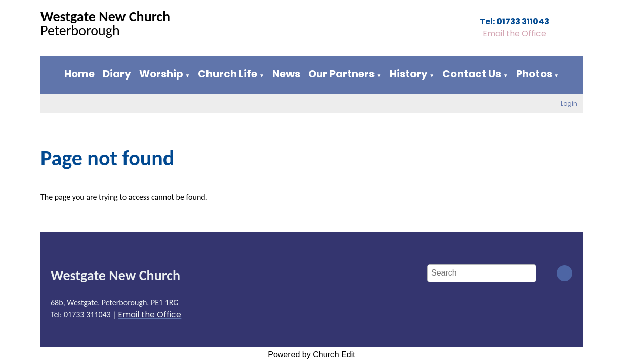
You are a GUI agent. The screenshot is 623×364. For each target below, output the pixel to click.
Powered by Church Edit (311, 355)
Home (79, 74)
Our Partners (341, 74)
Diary (117, 74)
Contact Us (472, 74)
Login (569, 103)
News (286, 74)
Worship (161, 74)
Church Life (227, 74)
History (409, 74)
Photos (534, 74)
